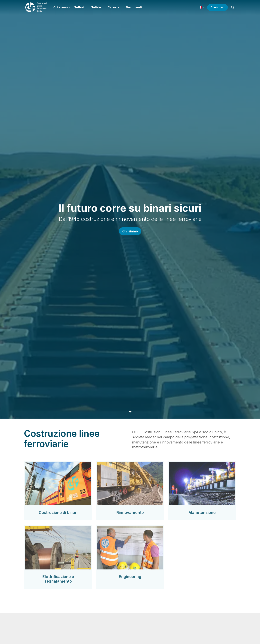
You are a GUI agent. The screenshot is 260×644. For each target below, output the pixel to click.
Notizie (96, 7)
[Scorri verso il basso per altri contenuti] (130, 412)
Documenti (134, 7)
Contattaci (217, 7)
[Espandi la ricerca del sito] (233, 7)
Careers (113, 7)
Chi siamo (60, 7)
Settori (79, 7)
